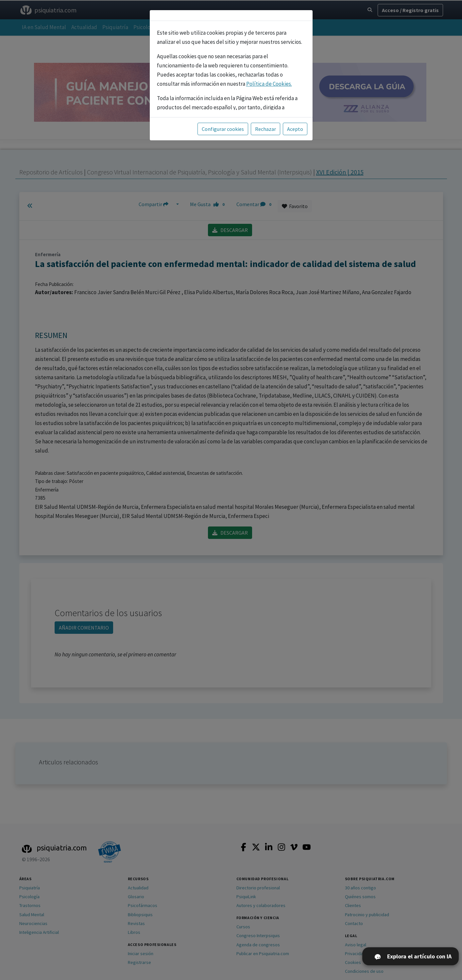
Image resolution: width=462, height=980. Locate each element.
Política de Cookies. (269, 84)
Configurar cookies (223, 129)
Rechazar (265, 129)
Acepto (295, 129)
